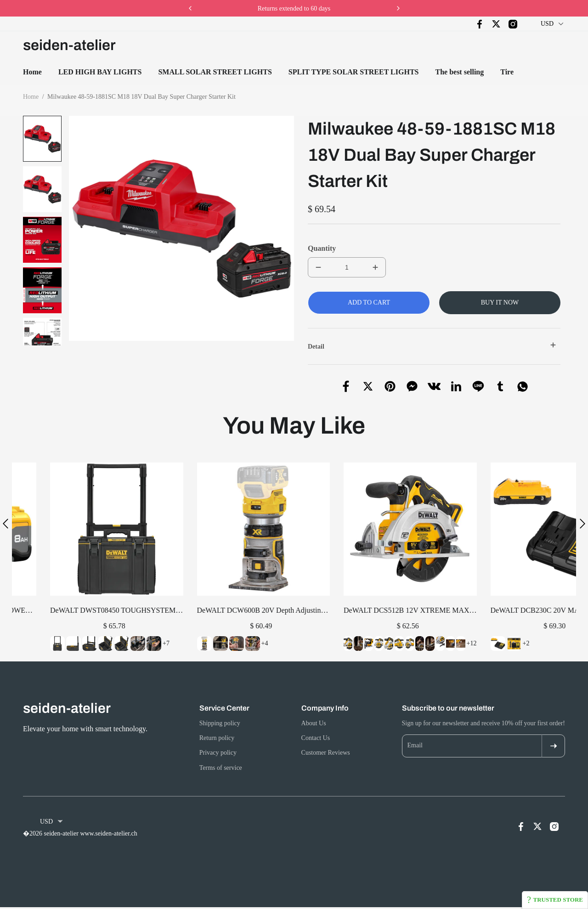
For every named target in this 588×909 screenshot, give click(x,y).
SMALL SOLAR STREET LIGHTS (215, 72)
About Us (314, 723)
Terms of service (221, 768)
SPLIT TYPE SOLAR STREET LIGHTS (354, 72)
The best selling (459, 72)
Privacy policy (218, 753)
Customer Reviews (326, 753)
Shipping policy (220, 723)
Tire (507, 72)
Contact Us (316, 738)
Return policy (217, 738)
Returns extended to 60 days (294, 8)
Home (32, 72)
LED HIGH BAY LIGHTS (100, 72)
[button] (43, 351)
